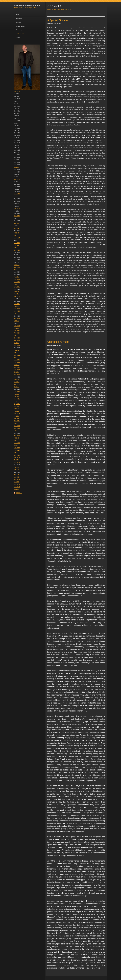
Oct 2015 (17, 284)
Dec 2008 (17, 484)
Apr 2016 (17, 270)
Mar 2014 (17, 331)
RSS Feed (19, 493)
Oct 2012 (17, 372)
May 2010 (17, 443)
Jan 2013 (17, 365)
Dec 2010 (17, 426)
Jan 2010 (17, 453)
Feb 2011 (17, 421)
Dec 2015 (17, 279)
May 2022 (17, 92)
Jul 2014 (16, 321)
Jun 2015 (17, 294)
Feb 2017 (17, 245)
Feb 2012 (17, 392)
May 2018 (17, 209)
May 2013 (17, 355)
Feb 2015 (17, 304)
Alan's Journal (20, 34)
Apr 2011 (17, 416)
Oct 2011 (17, 401)
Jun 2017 (17, 235)
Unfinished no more (58, 342)
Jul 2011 (16, 409)
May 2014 (17, 326)
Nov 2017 (17, 223)
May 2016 (17, 267)
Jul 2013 (16, 350)
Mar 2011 (17, 418)
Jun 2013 (17, 353)
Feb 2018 (17, 216)
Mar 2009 (17, 477)
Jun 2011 (17, 411)
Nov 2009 (17, 457)
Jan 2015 (17, 306)
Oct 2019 (17, 167)
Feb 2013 (17, 362)
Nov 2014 (17, 311)
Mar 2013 (17, 360)
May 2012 (17, 384)
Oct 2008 (17, 489)
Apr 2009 (17, 475)
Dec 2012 (17, 367)
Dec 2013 (17, 338)
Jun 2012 (17, 382)
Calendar (19, 22)
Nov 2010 (17, 428)
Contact (18, 38)
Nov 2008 (17, 487)
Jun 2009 (17, 470)
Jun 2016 (17, 265)
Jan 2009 (17, 482)
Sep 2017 (17, 228)
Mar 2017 (17, 243)
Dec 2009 (17, 455)
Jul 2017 (16, 233)
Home (18, 14)
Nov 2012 (17, 370)
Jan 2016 (17, 277)
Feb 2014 (17, 333)
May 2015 (17, 296)
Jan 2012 (17, 394)
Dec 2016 (17, 250)
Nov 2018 (17, 194)
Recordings (19, 30)
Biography (19, 18)
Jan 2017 (17, 248)
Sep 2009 (17, 462)
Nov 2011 (17, 399)
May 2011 (17, 414)
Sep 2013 (17, 345)
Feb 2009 (17, 479)
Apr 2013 (17, 357)
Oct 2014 (17, 314)
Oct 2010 (17, 431)
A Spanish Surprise (58, 20)
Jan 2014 (17, 335)
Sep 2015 (17, 287)
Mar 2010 (17, 448)
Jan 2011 (17, 423)
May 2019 (17, 179)
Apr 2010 (17, 445)
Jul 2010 (16, 438)
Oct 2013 (17, 343)
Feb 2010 (17, 450)
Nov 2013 (17, 340)
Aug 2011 (17, 406)
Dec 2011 (17, 396)
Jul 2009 (16, 467)
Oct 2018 (17, 196)
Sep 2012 (17, 375)
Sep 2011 (17, 404)
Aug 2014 (17, 318)
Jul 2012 (16, 379)
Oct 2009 (17, 460)
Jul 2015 (16, 292)
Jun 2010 (17, 440)
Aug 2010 (17, 436)
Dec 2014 (17, 309)
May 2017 (17, 238)
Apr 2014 (17, 328)
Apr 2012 (17, 387)
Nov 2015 (17, 282)
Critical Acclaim (20, 26)
